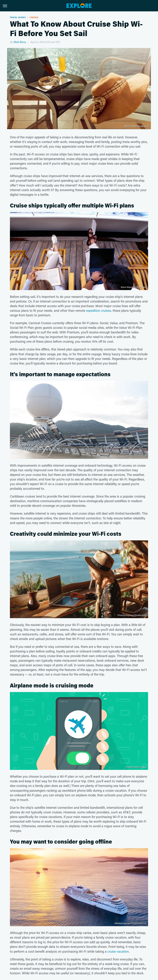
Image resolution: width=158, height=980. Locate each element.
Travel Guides (18, 17)
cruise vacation (118, 951)
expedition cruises (99, 311)
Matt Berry (20, 42)
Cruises (34, 17)
